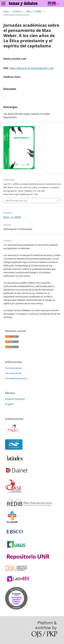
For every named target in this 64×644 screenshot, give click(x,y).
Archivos (17, 11)
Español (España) (15, 399)
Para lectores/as (13, 368)
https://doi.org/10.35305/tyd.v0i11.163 (31, 68)
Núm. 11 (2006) (34, 11)
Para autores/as (13, 373)
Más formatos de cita (16, 201)
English (9, 404)
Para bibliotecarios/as (16, 378)
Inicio (6, 11)
